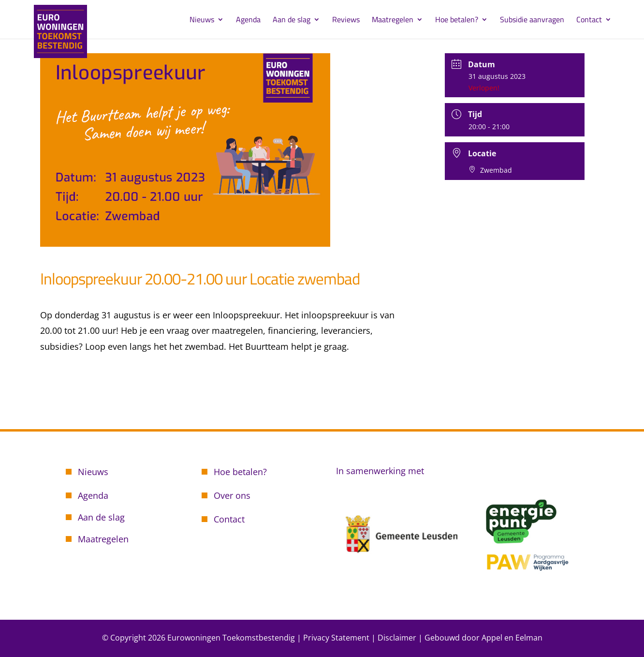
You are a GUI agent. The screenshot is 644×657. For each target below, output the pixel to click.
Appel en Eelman (512, 638)
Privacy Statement (336, 638)
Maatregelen (393, 21)
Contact (589, 21)
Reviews (346, 21)
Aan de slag (292, 21)
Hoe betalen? (457, 21)
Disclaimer (397, 638)
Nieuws (202, 21)
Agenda (248, 21)
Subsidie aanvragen (532, 21)
